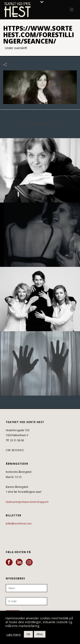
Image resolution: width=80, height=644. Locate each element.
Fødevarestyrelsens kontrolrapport (27, 502)
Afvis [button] (40, 634)
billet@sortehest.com (19, 524)
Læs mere (14, 634)
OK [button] (28, 634)
